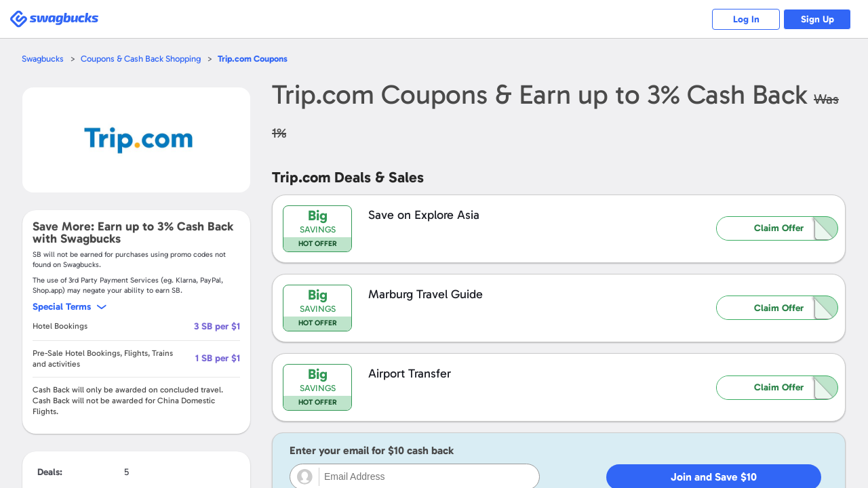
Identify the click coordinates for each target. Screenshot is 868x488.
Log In (746, 19)
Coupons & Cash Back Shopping (141, 59)
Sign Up (817, 19)
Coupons (253, 59)
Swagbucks (43, 59)
